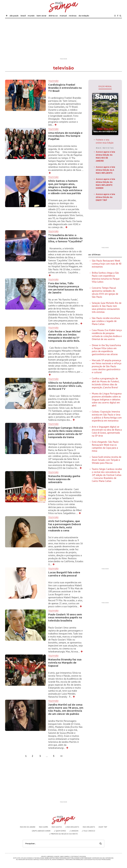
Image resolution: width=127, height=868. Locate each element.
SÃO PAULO (14, 16)
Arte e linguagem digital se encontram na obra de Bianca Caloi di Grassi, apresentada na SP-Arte (107, 431)
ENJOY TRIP (103, 827)
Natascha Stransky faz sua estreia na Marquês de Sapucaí (65, 663)
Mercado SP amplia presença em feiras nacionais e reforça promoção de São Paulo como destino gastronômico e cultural (107, 366)
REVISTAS (73, 16)
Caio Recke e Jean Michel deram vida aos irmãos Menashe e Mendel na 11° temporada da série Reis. (64, 336)
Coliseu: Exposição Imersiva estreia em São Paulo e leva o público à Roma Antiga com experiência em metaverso (107, 416)
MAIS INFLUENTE (89, 827)
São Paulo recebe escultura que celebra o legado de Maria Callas (106, 321)
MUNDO (31, 16)
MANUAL (63, 16)
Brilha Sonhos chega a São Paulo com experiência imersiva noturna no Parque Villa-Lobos (106, 277)
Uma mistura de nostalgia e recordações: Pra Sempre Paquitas (65, 136)
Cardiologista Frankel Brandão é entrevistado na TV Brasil (65, 88)
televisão (53, 81)
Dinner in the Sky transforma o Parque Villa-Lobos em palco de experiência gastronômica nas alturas (106, 350)
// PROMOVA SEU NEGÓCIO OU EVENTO (64, 834)
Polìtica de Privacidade (101, 860)
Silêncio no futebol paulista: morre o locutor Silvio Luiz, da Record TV (66, 386)
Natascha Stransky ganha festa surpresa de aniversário (64, 479)
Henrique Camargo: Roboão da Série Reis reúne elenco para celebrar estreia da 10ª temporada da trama (66, 433)
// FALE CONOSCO (89, 831)
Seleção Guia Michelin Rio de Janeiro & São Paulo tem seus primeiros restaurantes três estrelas (107, 307)
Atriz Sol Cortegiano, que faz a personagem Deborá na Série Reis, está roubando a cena (64, 526)
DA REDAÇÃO (84, 16)
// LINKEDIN (74, 831)
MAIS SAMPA (44, 827)
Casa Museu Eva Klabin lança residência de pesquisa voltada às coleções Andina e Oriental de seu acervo (107, 335)
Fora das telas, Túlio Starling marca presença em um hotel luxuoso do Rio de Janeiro (66, 288)
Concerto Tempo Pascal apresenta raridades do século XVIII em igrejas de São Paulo (105, 292)
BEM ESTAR (42, 16)
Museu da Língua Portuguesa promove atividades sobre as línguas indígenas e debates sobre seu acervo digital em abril (107, 400)
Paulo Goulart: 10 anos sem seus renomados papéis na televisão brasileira (65, 618)
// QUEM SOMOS (60, 831)
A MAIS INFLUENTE (72, 827)
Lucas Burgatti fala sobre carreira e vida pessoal (64, 574)
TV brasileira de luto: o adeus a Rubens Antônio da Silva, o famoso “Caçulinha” (66, 238)
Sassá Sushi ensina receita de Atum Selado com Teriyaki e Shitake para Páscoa (107, 460)
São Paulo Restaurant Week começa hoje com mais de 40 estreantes (107, 264)
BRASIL (23, 16)
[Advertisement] (63, 39)
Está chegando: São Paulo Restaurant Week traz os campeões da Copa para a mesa (105, 446)
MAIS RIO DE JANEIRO (28, 827)
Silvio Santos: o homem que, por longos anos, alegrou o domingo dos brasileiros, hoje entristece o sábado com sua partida (65, 187)
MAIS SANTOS (57, 827)
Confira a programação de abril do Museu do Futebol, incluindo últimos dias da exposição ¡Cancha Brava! (106, 383)
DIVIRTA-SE (53, 16)
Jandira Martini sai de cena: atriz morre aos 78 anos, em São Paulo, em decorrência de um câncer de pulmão (66, 709)
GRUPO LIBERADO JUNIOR (41, 831)
